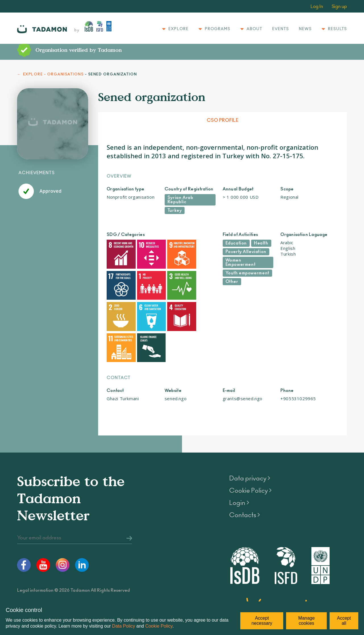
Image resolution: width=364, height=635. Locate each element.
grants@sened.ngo (243, 355)
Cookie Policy (159, 626)
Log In (317, 7)
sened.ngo (176, 355)
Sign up (339, 7)
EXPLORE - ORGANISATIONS (53, 74)
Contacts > (245, 472)
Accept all (344, 621)
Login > (239, 459)
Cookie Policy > (250, 447)
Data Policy (124, 626)
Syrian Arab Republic (180, 200)
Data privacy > (250, 435)
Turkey (175, 210)
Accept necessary (262, 621)
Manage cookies (307, 621)
